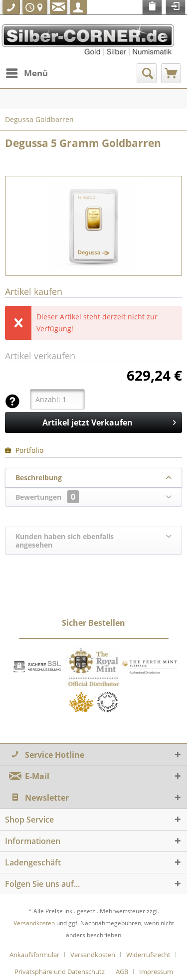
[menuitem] (26, 73)
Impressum (156, 972)
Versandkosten (34, 923)
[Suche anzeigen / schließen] (147, 73)
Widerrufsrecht (148, 955)
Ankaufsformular (34, 955)
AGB (122, 972)
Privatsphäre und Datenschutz (60, 972)
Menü (27, 72)
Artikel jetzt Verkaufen (109, 421)
